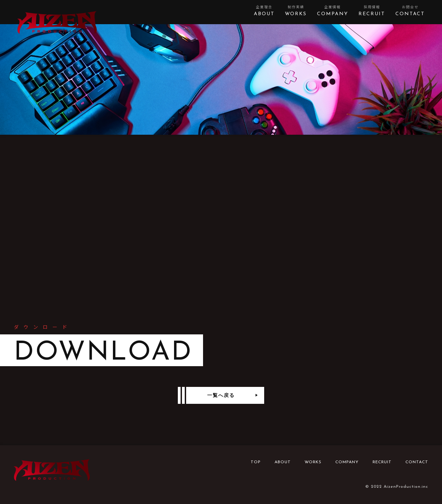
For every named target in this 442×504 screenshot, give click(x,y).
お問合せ (410, 11)
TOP (256, 462)
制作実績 (296, 11)
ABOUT (283, 462)
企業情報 (333, 11)
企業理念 (264, 11)
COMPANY (347, 462)
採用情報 (372, 11)
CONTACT (417, 462)
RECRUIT (382, 462)
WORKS (313, 462)
